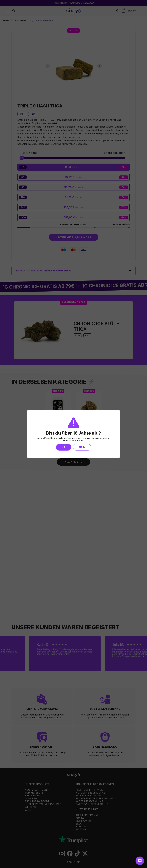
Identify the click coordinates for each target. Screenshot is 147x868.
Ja (64, 447)
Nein (82, 447)
